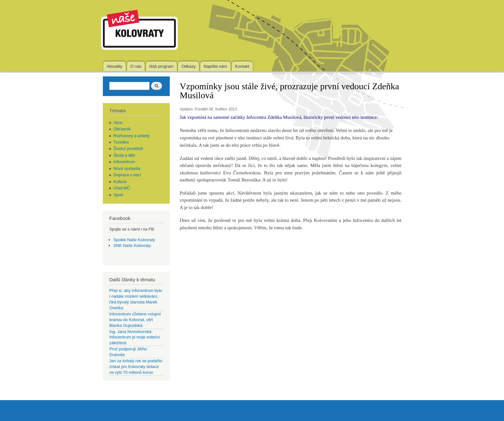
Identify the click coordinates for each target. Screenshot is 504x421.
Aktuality (114, 66)
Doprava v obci (127, 175)
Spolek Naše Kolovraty (134, 240)
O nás (136, 66)
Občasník (122, 129)
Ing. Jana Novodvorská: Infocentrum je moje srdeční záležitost (135, 337)
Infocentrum (124, 162)
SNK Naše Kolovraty (132, 246)
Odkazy (189, 66)
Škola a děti (124, 155)
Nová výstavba (127, 168)
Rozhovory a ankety (132, 136)
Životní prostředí (128, 149)
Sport (118, 195)
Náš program (162, 66)
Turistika (121, 142)
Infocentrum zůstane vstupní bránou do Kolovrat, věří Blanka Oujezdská (135, 320)
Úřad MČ (122, 188)
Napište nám (216, 66)
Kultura (120, 182)
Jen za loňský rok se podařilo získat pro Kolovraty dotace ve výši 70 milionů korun (136, 367)
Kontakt (242, 66)
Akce (118, 123)
